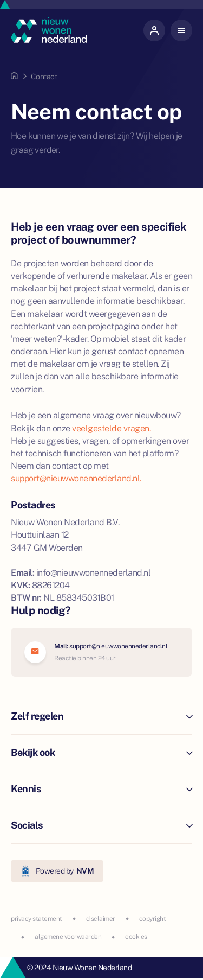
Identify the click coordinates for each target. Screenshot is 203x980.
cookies (136, 937)
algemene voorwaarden (68, 937)
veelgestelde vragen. (111, 428)
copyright (153, 919)
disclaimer (101, 919)
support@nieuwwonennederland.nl (118, 646)
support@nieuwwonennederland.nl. (76, 478)
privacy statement (37, 919)
